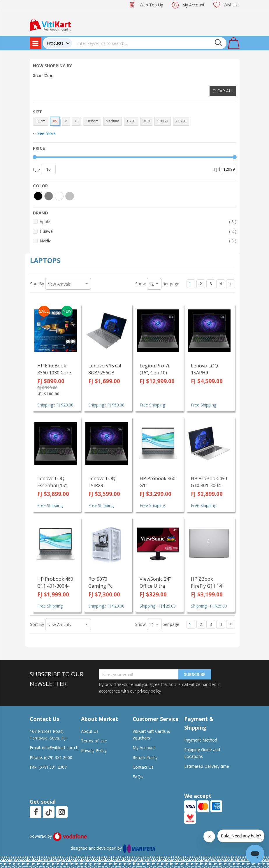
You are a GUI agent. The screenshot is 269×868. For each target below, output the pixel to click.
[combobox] (149, 43)
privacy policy (149, 691)
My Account (193, 5)
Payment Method (201, 740)
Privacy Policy (94, 750)
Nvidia (138, 241)
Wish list (231, 5)
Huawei (138, 231)
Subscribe (195, 674)
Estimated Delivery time (207, 766)
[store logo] (50, 24)
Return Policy (145, 757)
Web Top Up (151, 5)
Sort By (37, 284)
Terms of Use (94, 741)
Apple (138, 222)
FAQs (138, 777)
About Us (90, 731)
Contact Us (143, 767)
